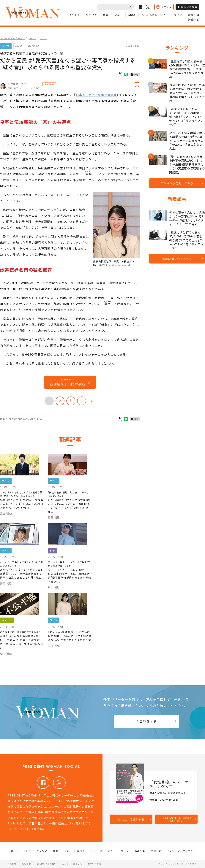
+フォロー (49, 84)
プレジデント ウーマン (12, 38)
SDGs (132, 15)
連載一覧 (194, 20)
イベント (75, 15)
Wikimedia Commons (116, 265)
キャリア (92, 15)
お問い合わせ (94, 864)
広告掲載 (26, 864)
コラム (43, 38)
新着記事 (194, 15)
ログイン (164, 7)
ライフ (178, 15)
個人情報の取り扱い (47, 864)
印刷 (136, 74)
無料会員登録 (187, 7)
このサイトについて (72, 864)
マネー (118, 15)
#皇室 (19, 46)
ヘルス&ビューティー (155, 15)
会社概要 (12, 864)
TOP (12, 851)
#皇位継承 (34, 46)
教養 (106, 15)
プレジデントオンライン (181, 851)
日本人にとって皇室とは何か (96, 95)
